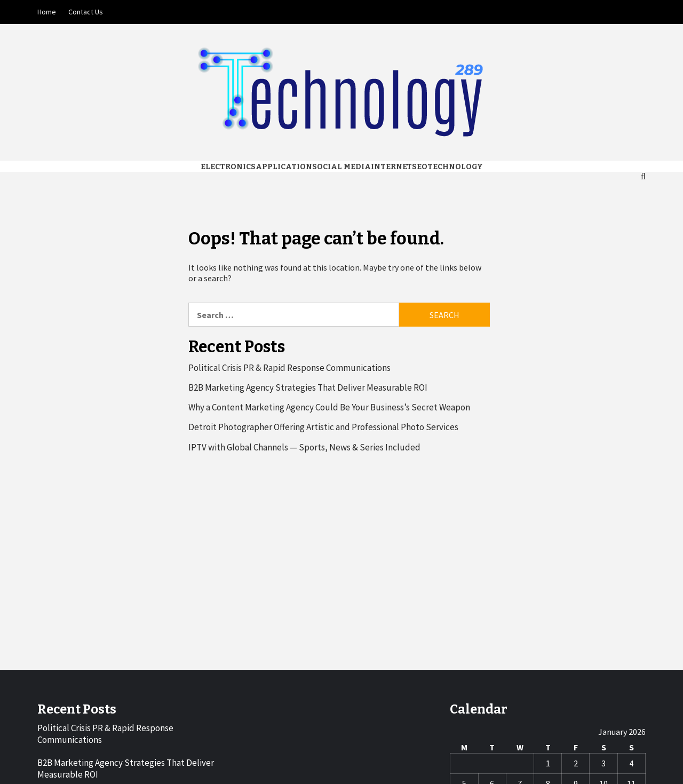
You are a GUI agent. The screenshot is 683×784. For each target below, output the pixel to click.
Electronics (228, 167)
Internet (391, 167)
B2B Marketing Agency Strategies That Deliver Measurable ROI (308, 387)
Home (47, 12)
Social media (341, 167)
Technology (455, 167)
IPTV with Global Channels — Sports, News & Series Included (304, 447)
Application (284, 167)
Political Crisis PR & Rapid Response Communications (289, 368)
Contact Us (86, 12)
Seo (420, 167)
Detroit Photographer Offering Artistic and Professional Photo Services (323, 427)
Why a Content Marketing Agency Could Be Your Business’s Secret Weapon (329, 407)
